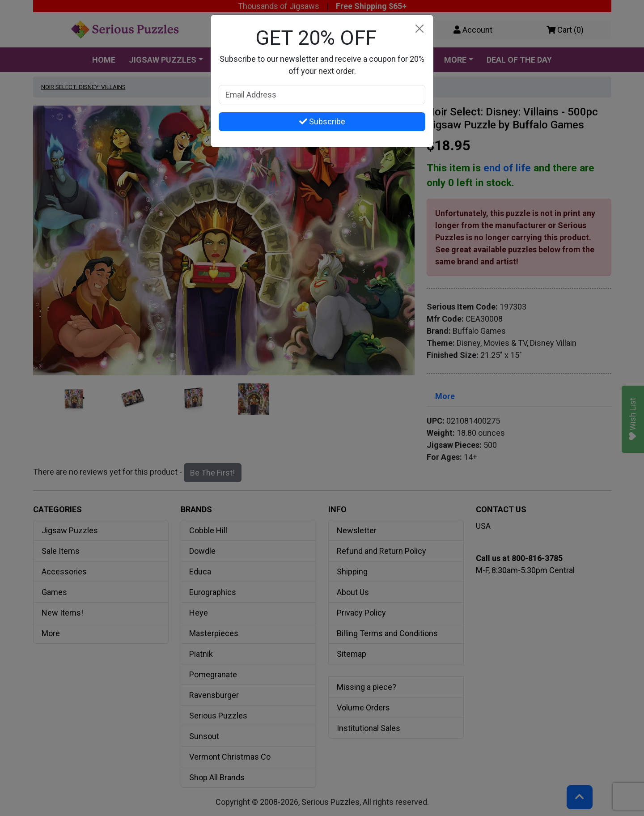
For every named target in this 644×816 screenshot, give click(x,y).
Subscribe (322, 121)
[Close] (419, 29)
